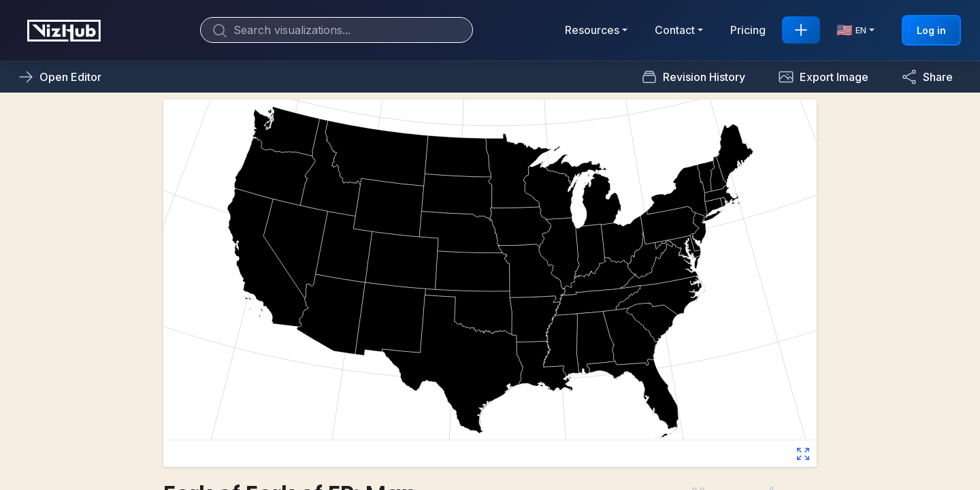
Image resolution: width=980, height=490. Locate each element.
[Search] (337, 30)
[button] (823, 77)
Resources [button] (592, 30)
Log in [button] (931, 30)
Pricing (748, 30)
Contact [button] (675, 30)
